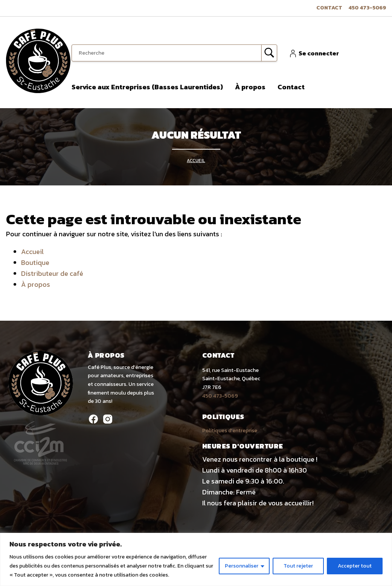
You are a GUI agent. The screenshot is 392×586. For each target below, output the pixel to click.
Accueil (196, 161)
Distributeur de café (52, 273)
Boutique (35, 262)
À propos (250, 87)
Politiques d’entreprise (230, 431)
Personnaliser (242, 566)
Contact (329, 8)
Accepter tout (355, 566)
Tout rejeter (298, 566)
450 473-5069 (367, 8)
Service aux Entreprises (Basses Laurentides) (147, 87)
